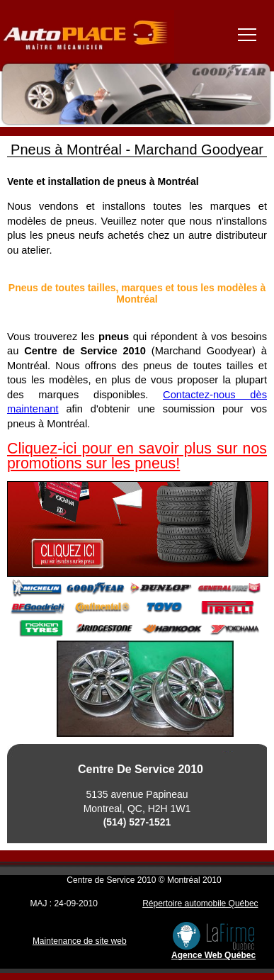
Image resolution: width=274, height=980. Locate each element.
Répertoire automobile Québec (200, 903)
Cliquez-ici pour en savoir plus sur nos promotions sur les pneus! (137, 456)
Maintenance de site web (80, 941)
